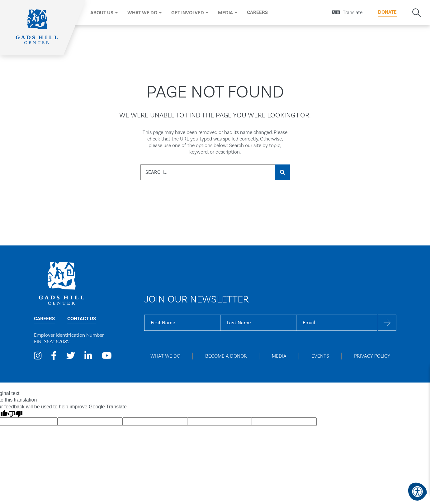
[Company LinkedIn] (88, 356)
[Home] (37, 28)
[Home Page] (61, 283)
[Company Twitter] (71, 356)
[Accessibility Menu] (418, 492)
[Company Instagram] (38, 356)
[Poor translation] (15, 414)
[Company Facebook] (54, 356)
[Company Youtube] (107, 356)
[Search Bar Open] (416, 13)
